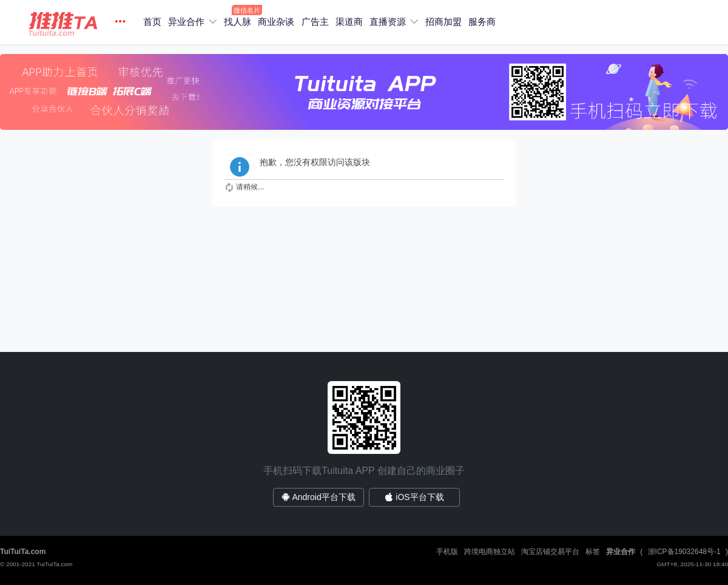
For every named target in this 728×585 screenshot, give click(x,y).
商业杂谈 (276, 22)
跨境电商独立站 (490, 552)
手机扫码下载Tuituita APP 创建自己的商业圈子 (364, 471)
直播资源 (388, 22)
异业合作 (186, 22)
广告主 (315, 22)
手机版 (447, 552)
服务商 (482, 22)
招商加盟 (443, 22)
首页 (152, 22)
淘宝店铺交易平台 (550, 552)
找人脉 (238, 22)
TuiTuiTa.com (23, 552)
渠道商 (349, 22)
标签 (593, 552)
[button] (79, 22)
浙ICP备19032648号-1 (684, 552)
